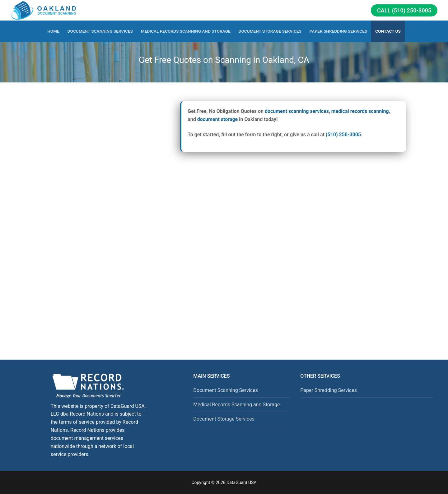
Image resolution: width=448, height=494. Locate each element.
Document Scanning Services (226, 390)
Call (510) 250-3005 (404, 10)
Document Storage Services (224, 419)
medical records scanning (360, 111)
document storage (218, 119)
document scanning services (297, 111)
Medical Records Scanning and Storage (236, 405)
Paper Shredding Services (329, 390)
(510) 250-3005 (343, 135)
